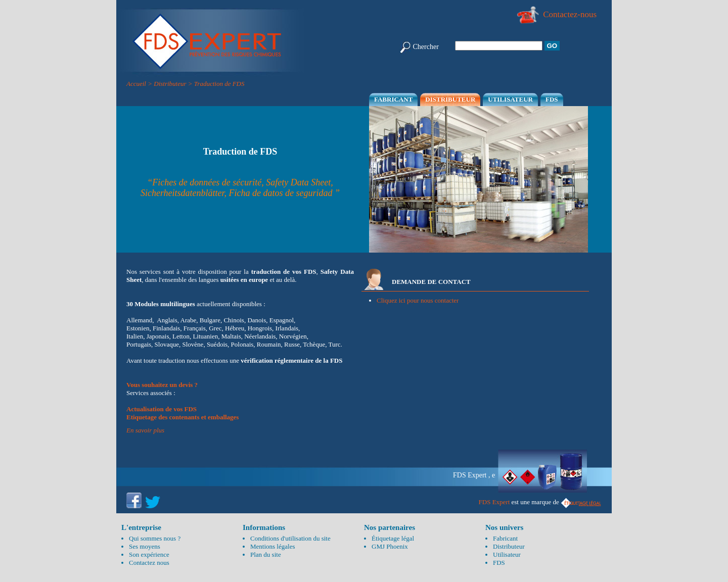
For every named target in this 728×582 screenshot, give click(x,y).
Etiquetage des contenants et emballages (183, 417)
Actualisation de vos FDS (162, 409)
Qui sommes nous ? (155, 538)
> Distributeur (167, 84)
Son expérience (149, 554)
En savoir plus (145, 430)
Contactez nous (149, 563)
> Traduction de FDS (216, 84)
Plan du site (266, 554)
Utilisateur (510, 99)
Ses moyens (145, 546)
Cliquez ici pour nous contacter (418, 300)
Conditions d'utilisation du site (290, 538)
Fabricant (393, 99)
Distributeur (450, 99)
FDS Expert (494, 502)
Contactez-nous (556, 14)
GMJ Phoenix (390, 546)
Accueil (136, 84)
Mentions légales (272, 546)
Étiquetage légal (393, 538)
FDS (552, 99)
